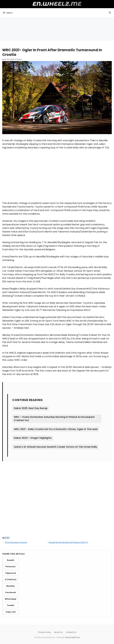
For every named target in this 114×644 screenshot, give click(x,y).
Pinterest (11, 567)
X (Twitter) (11, 579)
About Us (58, 632)
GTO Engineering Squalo (16, 542)
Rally (7, 538)
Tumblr (11, 605)
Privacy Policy (45, 632)
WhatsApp (11, 599)
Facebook (11, 592)
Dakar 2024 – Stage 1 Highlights (33, 438)
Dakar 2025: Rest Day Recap (31, 408)
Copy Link (11, 612)
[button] (110, 13)
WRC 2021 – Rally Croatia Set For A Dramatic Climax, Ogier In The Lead (56, 429)
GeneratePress (73, 637)
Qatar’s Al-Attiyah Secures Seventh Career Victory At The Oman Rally (55, 447)
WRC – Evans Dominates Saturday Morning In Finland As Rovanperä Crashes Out (54, 419)
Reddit (11, 560)
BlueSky (11, 586)
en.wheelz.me (57, 4)
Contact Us (71, 632)
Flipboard (11, 573)
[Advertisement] (57, 28)
